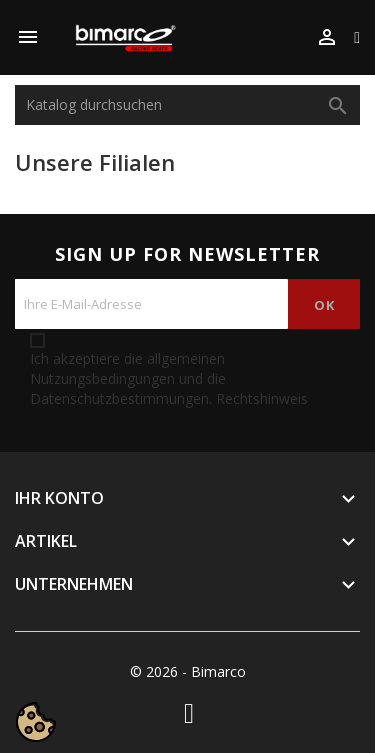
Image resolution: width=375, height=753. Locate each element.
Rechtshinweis (262, 398)
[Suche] (187, 105)
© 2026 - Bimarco (188, 671)
